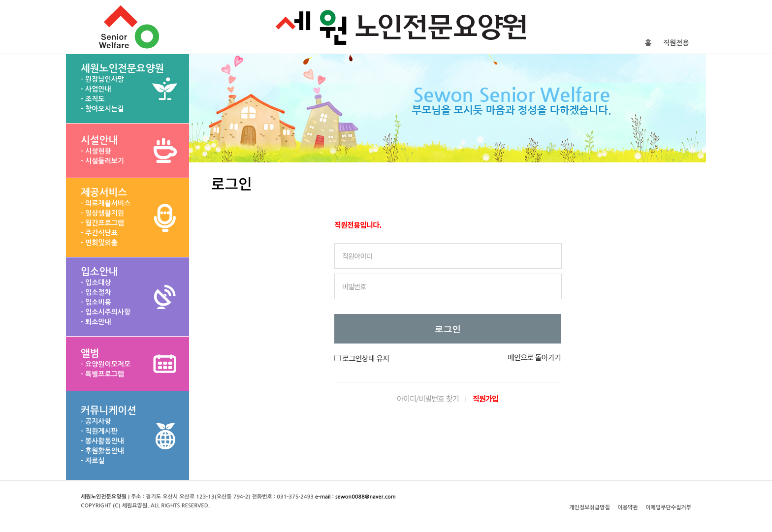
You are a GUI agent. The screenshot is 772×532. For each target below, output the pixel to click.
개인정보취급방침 (590, 508)
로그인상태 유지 (366, 358)
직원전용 (676, 43)
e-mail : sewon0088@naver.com (355, 497)
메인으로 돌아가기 (534, 357)
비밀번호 (354, 286)
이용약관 (627, 508)
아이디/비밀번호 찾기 (428, 398)
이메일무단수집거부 (668, 508)
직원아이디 (357, 256)
